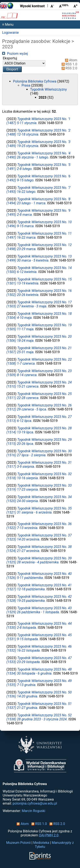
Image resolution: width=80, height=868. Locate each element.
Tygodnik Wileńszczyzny (48, 89)
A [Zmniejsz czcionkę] (52, 6)
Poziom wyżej (15, 54)
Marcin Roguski (33, 811)
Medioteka (41, 843)
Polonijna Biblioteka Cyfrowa (35, 81)
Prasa (26, 85)
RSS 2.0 (69, 68)
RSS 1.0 (69, 64)
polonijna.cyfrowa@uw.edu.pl (35, 803)
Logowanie (10, 33)
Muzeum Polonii (18, 843)
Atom (70, 60)
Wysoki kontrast (32, 6)
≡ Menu (8, 24)
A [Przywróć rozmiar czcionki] (64, 6)
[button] (12, 69)
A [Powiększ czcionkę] (76, 6)
